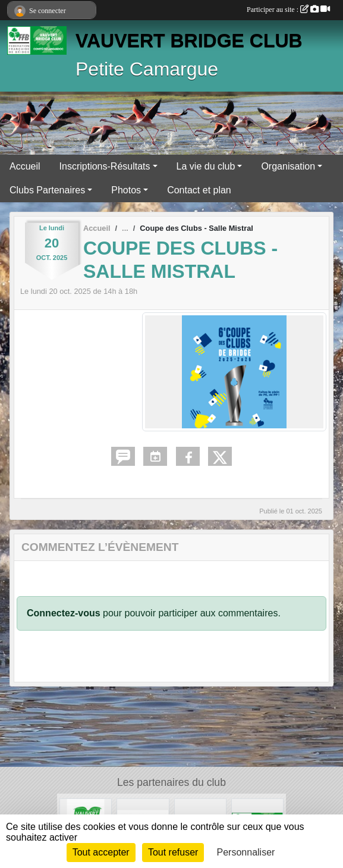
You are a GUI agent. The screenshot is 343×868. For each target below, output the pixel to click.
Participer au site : (288, 10)
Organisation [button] (288, 166)
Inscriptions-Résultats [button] (105, 166)
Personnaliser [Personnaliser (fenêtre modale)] (246, 852)
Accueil (25, 166)
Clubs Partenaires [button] (47, 190)
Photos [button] (126, 190)
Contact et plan (199, 190)
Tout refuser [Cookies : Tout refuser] (173, 852)
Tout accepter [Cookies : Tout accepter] (101, 852)
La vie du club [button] (206, 166)
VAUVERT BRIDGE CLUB (189, 40)
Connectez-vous (64, 613)
